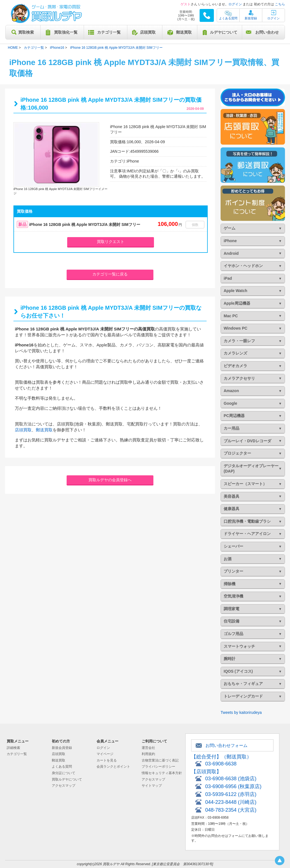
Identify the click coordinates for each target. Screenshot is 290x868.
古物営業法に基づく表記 (160, 760)
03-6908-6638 (221, 764)
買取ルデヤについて (67, 779)
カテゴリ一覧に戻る (110, 274)
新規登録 (251, 18)
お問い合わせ (267, 32)
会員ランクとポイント (113, 767)
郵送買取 (184, 32)
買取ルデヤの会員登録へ (110, 480)
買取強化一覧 (66, 32)
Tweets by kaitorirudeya (241, 712)
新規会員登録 (62, 748)
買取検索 (26, 32)
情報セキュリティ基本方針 (162, 773)
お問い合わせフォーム (226, 745)
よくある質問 (228, 18)
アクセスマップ (64, 786)
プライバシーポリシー (158, 767)
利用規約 (148, 754)
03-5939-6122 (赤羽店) (231, 794)
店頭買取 (148, 32)
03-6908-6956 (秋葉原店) (233, 786)
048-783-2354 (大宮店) (231, 810)
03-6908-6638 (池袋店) (231, 779)
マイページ (105, 754)
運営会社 (148, 748)
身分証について (64, 773)
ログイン (235, 4)
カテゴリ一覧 (109, 32)
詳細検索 (13, 748)
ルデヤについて (224, 32)
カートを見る (107, 760)
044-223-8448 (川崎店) (231, 802)
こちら (280, 4)
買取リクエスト (111, 242)
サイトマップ (152, 786)
